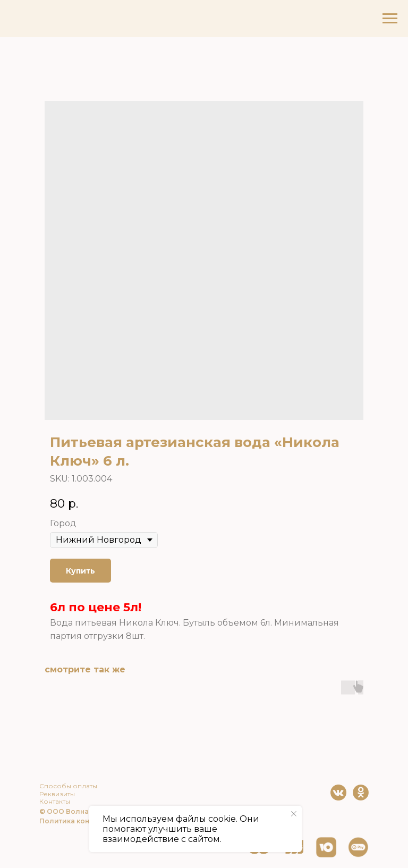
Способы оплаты (68, 786)
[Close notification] (294, 814)
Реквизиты (57, 794)
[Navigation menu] (390, 19)
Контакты (55, 801)
